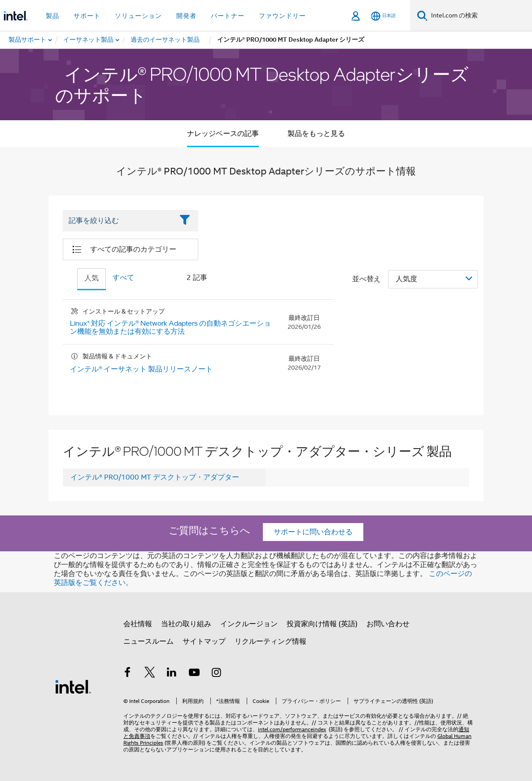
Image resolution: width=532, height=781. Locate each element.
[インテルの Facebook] (127, 674)
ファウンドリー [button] (282, 16)
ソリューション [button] (138, 16)
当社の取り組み (186, 624)
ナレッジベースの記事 (223, 134)
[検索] (422, 15)
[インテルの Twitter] (150, 674)
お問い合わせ (388, 624)
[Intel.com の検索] (480, 16)
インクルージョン (249, 624)
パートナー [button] (228, 16)
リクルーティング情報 (270, 641)
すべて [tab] (123, 278)
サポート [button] (87, 16)
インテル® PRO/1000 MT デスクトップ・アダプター (155, 477)
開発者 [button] (186, 16)
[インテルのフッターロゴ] (73, 686)
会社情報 (138, 624)
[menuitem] (89, 40)
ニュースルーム (148, 641)
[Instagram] (216, 674)
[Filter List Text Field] (118, 221)
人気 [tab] (92, 278)
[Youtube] (194, 674)
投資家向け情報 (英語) (322, 624)
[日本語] (383, 16)
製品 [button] (52, 16)
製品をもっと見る (316, 134)
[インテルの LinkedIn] (172, 674)
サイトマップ (204, 641)
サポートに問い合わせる (313, 532)
